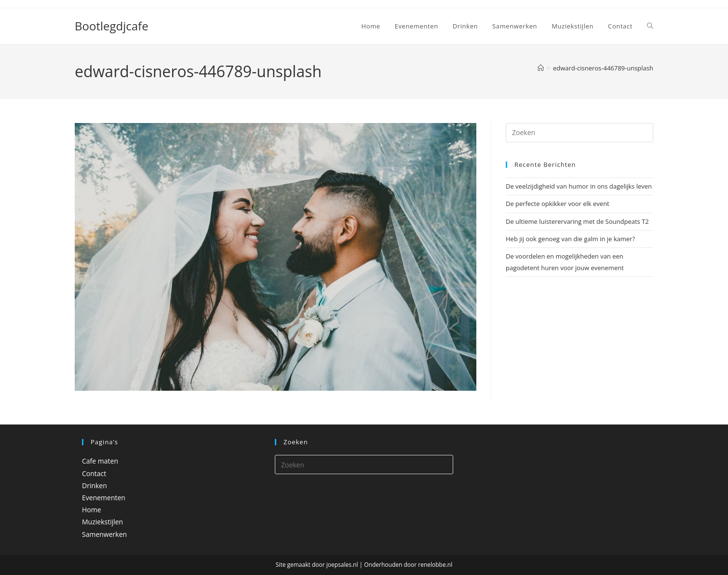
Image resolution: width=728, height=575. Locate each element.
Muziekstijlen (102, 522)
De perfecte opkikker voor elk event (558, 204)
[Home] (541, 68)
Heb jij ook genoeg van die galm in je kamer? (570, 239)
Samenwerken (104, 534)
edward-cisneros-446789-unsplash (603, 68)
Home (92, 510)
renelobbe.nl (435, 565)
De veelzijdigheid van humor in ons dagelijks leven (579, 186)
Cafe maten (100, 461)
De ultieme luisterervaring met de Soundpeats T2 (577, 221)
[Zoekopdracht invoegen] (580, 133)
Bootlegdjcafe (112, 26)
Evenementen (104, 498)
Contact (94, 473)
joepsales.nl (342, 565)
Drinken (94, 486)
